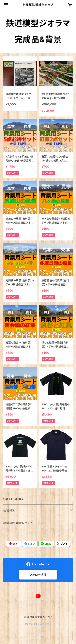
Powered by (38, 624)
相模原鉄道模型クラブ (18, 523)
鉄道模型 (9, 511)
